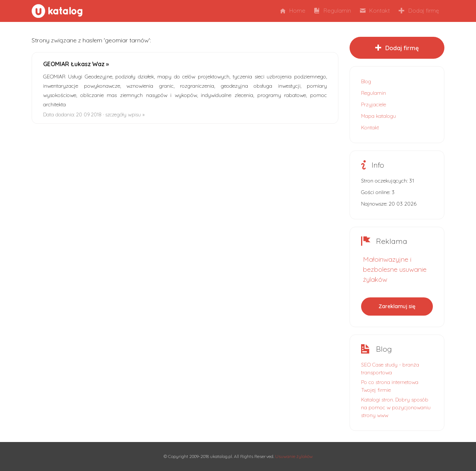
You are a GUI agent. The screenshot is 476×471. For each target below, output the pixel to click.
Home (293, 11)
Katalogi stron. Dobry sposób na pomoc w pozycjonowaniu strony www (396, 407)
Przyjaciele (374, 104)
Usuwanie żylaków (294, 456)
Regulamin (333, 11)
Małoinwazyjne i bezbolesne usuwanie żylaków (395, 269)
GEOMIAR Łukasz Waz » (76, 64)
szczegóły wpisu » (125, 114)
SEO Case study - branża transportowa (390, 369)
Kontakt (375, 11)
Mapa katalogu (379, 116)
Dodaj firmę (419, 11)
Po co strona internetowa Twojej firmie (390, 386)
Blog (366, 81)
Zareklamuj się (397, 306)
